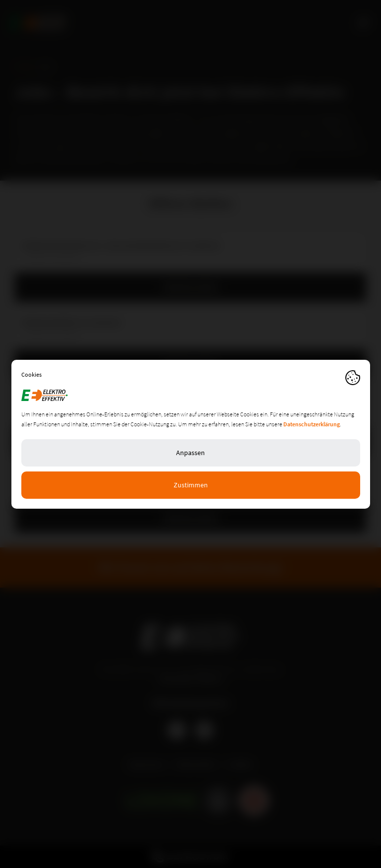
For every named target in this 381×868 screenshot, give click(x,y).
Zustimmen (191, 485)
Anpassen (190, 453)
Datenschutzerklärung (312, 424)
